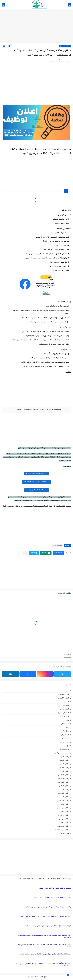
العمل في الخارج (64, 713)
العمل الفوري (65, 709)
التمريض (66, 702)
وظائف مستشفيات (63, 826)
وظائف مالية (65, 822)
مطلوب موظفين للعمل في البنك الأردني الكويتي (55, 888)
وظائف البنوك (65, 757)
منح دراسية (65, 746)
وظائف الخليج (65, 771)
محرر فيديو (66, 738)
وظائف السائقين (64, 775)
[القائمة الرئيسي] (70, 5)
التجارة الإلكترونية (63, 698)
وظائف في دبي (64, 819)
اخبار (68, 691)
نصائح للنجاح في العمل (62, 753)
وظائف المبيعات (64, 789)
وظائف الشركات (64, 782)
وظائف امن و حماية (63, 808)
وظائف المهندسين (63, 800)
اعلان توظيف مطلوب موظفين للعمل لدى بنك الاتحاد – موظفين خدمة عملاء (45, 917)
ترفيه (68, 720)
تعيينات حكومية (64, 724)
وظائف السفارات (64, 779)
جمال (67, 727)
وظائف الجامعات (64, 768)
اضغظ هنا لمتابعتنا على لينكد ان (36, 490)
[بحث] (3, 5)
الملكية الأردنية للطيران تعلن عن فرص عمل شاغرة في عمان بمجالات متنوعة (45, 954)
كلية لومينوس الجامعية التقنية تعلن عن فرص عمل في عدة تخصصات (48, 926)
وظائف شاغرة (64, 811)
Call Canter (65, 833)
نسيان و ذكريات (64, 749)
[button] (58, 553)
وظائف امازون (64, 804)
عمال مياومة (65, 731)
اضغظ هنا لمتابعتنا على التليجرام (37, 474)
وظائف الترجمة (64, 760)
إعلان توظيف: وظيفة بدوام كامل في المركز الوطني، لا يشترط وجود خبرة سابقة (45, 879)
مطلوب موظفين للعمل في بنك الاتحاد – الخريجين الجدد (52, 898)
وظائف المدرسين (63, 793)
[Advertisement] (36, 26)
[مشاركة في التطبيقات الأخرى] (25, 553)
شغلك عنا (29, 977)
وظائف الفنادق (64, 786)
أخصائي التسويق (64, 694)
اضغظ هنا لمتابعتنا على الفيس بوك (37, 482)
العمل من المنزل (64, 716)
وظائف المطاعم (64, 797)
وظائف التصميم (64, 764)
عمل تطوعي (65, 735)
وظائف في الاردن (65, 46)
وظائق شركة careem (62, 830)
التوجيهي (66, 705)
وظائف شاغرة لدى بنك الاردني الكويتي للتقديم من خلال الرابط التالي (48, 907)
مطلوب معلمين (64, 742)
